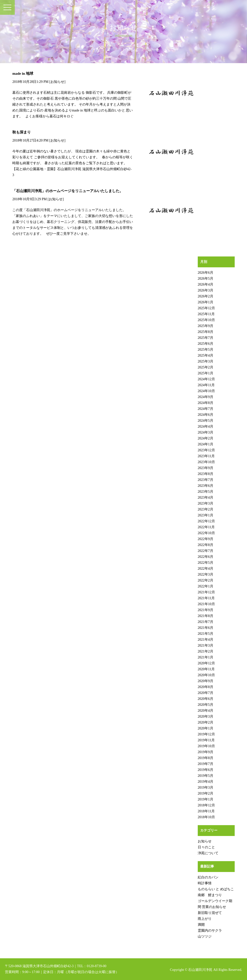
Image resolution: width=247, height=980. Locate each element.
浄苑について (208, 853)
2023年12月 (206, 450)
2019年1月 (206, 799)
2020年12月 (206, 663)
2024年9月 (206, 397)
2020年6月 (206, 699)
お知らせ (57, 82)
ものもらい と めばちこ (216, 889)
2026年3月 (206, 290)
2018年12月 (206, 805)
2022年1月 (206, 586)
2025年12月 (206, 308)
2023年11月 (206, 456)
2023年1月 (206, 515)
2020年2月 (206, 722)
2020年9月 (206, 681)
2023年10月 (206, 462)
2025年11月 (206, 314)
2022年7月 (206, 551)
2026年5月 (206, 279)
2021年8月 (206, 616)
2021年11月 (206, 598)
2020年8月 (206, 687)
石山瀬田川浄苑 (200, 970)
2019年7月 (206, 764)
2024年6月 (206, 415)
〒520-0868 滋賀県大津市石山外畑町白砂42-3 (39, 966)
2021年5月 (206, 634)
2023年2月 (206, 509)
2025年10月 (206, 320)
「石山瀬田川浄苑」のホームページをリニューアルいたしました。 (68, 191)
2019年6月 (206, 770)
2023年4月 (206, 498)
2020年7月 (206, 693)
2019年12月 (206, 734)
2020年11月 (206, 669)
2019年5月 (206, 776)
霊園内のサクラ (210, 931)
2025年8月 (206, 332)
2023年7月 (206, 480)
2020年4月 (206, 711)
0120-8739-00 (96, 966)
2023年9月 (206, 468)
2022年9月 (206, 539)
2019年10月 (206, 746)
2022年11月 (206, 527)
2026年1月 (206, 302)
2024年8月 (206, 403)
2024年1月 (206, 444)
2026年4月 (206, 284)
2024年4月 (206, 426)
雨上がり (205, 919)
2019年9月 (206, 752)
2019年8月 (206, 758)
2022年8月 (206, 545)
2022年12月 (206, 521)
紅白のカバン (208, 877)
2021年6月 (206, 628)
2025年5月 (206, 350)
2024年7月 (206, 409)
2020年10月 (206, 675)
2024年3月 (206, 432)
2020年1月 (206, 728)
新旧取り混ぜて (210, 913)
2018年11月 (206, 811)
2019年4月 (206, 782)
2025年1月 (206, 373)
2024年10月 (206, 391)
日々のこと (206, 847)
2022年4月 (206, 569)
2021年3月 (206, 645)
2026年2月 (206, 296)
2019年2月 (206, 793)
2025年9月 (206, 326)
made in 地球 (23, 73)
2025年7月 (206, 338)
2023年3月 (206, 503)
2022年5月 (206, 563)
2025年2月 (206, 367)
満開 (201, 925)
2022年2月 (206, 580)
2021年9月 (206, 610)
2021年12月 (206, 592)
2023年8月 (206, 474)
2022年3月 (206, 574)
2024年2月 (206, 438)
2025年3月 (206, 361)
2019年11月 (206, 740)
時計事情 (205, 883)
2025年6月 (206, 344)
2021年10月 (206, 604)
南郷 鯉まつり (210, 895)
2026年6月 (206, 273)
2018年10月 (206, 817)
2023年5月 (206, 492)
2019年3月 (206, 788)
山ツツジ (205, 936)
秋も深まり (22, 132)
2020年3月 (206, 717)
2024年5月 (206, 421)
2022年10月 (206, 533)
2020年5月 (206, 705)
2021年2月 (206, 651)
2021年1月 (206, 657)
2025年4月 (206, 355)
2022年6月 (206, 557)
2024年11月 (206, 385)
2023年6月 (206, 486)
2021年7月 (206, 622)
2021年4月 (206, 640)
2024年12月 (206, 379)
